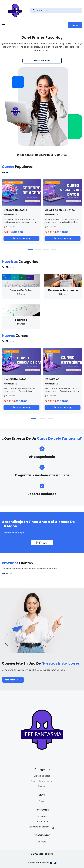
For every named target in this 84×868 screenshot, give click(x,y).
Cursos (42, 801)
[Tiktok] (55, 863)
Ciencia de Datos (52, 182)
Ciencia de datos (42, 776)
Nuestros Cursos (42, 61)
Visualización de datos (60, 210)
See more (8, 267)
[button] (30, 250)
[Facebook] (51, 863)
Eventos (42, 842)
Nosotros (42, 816)
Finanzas (42, 786)
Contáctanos (42, 821)
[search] (33, 10)
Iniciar (75, 25)
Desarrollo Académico (13, 182)
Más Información (13, 680)
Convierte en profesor (42, 827)
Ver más (7, 172)
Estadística (52, 379)
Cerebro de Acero (15, 210)
